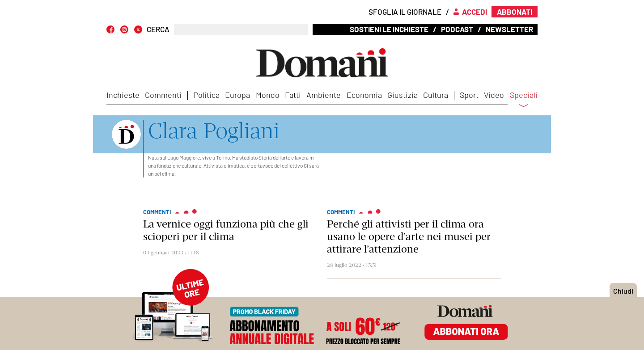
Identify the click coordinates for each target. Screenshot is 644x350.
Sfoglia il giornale (405, 12)
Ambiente (324, 95)
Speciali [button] (524, 101)
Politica (206, 95)
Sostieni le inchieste (389, 29)
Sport (469, 95)
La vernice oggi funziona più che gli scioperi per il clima (226, 230)
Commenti (163, 95)
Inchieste (123, 95)
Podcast (457, 29)
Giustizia (402, 95)
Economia (364, 95)
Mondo (268, 95)
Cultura (436, 95)
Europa (237, 95)
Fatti (293, 95)
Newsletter (509, 29)
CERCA (158, 29)
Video (494, 95)
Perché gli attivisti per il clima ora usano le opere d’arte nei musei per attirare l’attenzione (409, 236)
